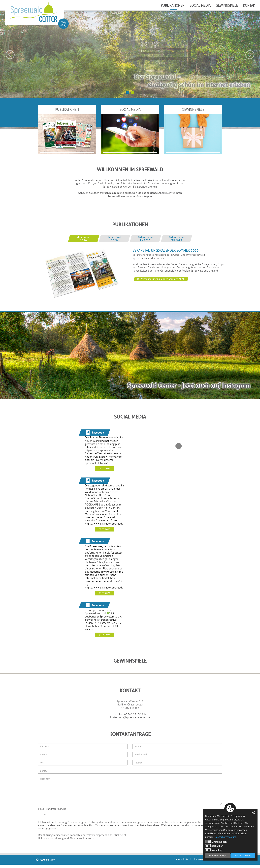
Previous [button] (10, 55)
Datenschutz (181, 859)
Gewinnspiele (227, 6)
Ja (43, 814)
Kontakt (250, 6)
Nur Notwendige (218, 856)
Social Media (200, 6)
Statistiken (214, 846)
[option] (130, 55)
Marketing (214, 850)
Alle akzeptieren (243, 856)
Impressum (200, 859)
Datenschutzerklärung (225, 837)
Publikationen (173, 6)
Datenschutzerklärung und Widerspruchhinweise (66, 838)
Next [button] (250, 55)
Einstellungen (216, 842)
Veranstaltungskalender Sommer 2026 (161, 279)
